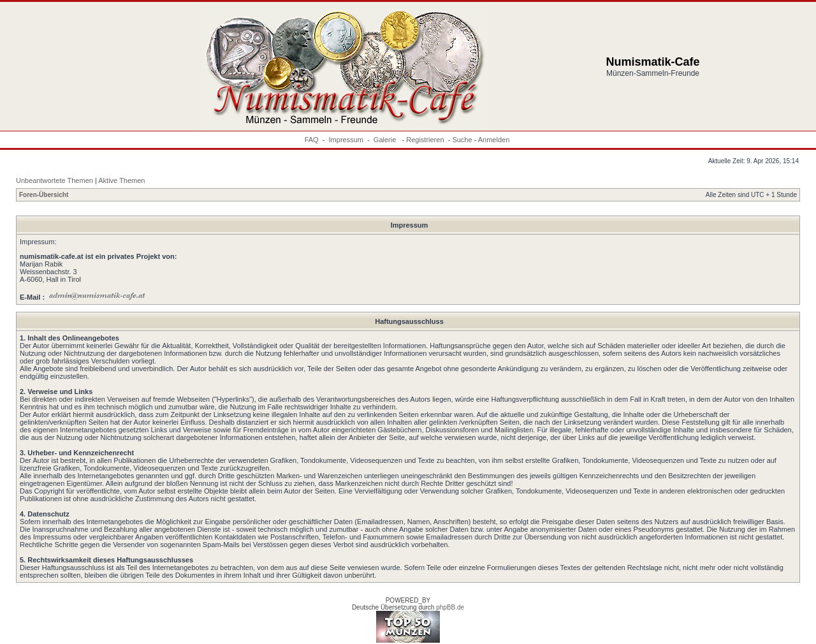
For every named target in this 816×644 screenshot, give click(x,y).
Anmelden (494, 140)
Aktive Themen (121, 180)
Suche (462, 140)
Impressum (346, 140)
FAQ (312, 140)
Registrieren (425, 140)
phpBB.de (450, 607)
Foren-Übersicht (44, 195)
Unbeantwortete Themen (55, 180)
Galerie (386, 140)
